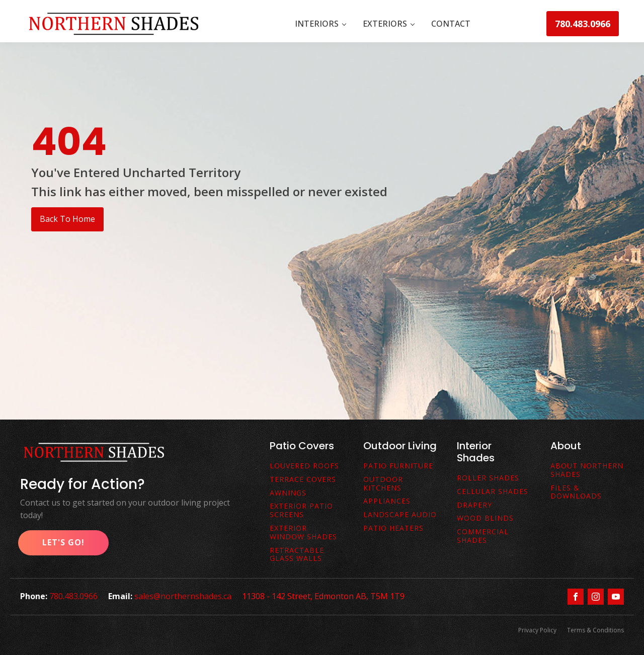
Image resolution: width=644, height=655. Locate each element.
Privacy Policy (536, 630)
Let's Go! (63, 542)
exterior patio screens (301, 511)
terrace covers (303, 480)
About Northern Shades (587, 470)
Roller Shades (488, 478)
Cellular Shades (493, 492)
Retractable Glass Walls (297, 555)
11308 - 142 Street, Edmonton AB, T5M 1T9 (326, 596)
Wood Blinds (485, 518)
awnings (288, 493)
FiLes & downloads (576, 493)
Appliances (387, 501)
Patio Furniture (398, 466)
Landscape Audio (400, 515)
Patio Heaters (393, 528)
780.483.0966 (583, 24)
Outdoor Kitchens (383, 484)
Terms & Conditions (595, 630)
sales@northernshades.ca (184, 596)
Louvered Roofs (304, 466)
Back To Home (67, 219)
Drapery (474, 505)
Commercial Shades (483, 536)
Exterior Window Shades (303, 533)
